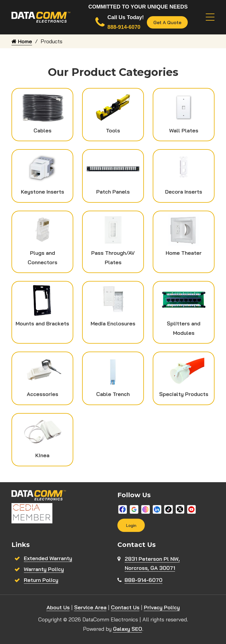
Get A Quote (167, 22)
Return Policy (41, 580)
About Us (58, 607)
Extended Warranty (48, 558)
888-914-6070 (143, 580)
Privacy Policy (162, 607)
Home (22, 41)
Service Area (90, 607)
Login (131, 525)
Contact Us (125, 607)
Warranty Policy (44, 569)
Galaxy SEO (128, 629)
